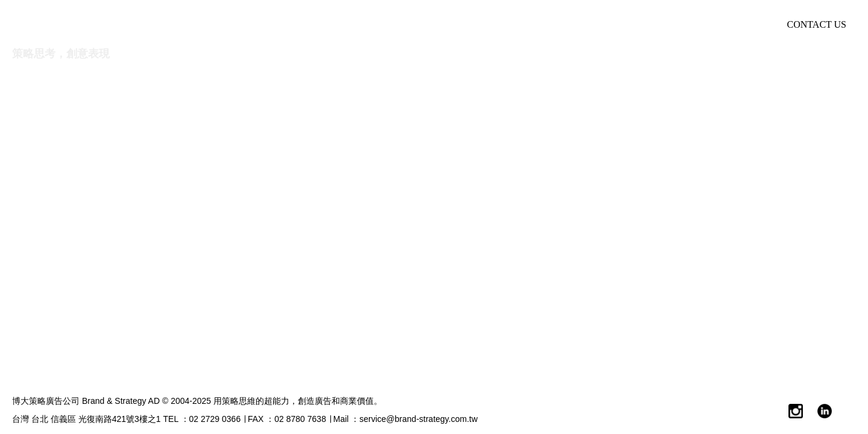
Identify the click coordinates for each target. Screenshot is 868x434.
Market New (648, 24)
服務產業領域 (494, 24)
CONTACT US (817, 24)
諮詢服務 (409, 24)
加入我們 (728, 24)
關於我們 (335, 24)
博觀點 (573, 24)
